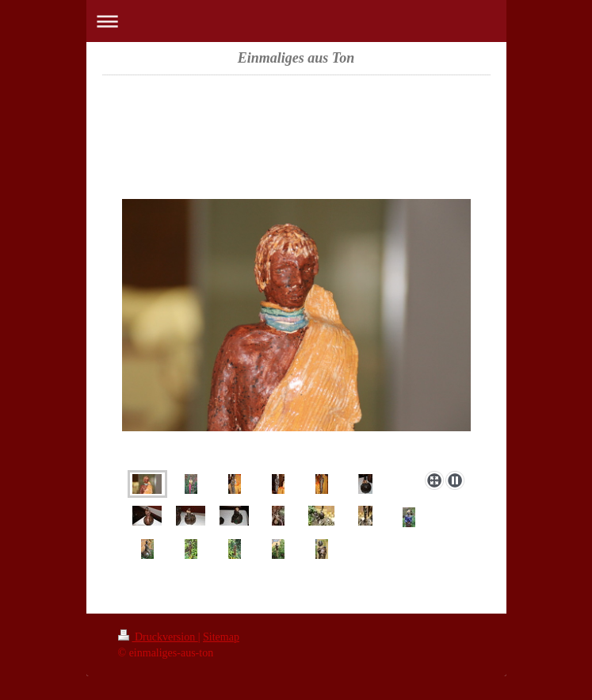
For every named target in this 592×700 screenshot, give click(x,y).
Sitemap (221, 637)
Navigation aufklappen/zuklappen (296, 21)
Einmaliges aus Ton (296, 58)
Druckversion (158, 637)
